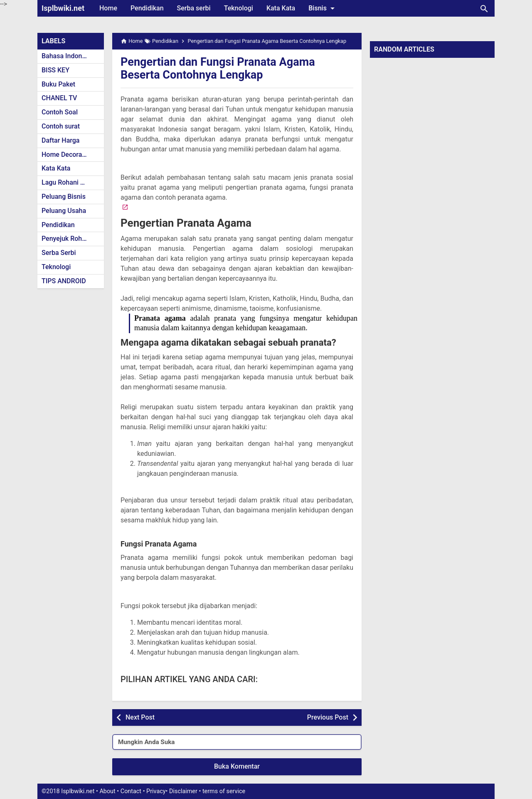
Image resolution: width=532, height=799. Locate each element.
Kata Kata (281, 8)
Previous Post (328, 717)
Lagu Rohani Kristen (71, 182)
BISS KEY (55, 70)
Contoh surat (61, 126)
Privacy (156, 791)
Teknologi (239, 8)
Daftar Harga (60, 140)
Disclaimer (183, 791)
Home (108, 8)
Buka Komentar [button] (237, 766)
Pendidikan (147, 8)
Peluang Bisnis (64, 197)
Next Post (140, 717)
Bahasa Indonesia (68, 56)
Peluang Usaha (64, 211)
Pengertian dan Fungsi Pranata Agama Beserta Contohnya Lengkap (221, 68)
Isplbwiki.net (63, 8)
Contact (131, 791)
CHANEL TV (59, 98)
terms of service (224, 791)
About (107, 791)
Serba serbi (194, 8)
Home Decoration (68, 155)
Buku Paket (58, 84)
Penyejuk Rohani (66, 239)
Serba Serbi (59, 253)
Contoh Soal (60, 112)
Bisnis (323, 8)
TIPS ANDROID (64, 281)
